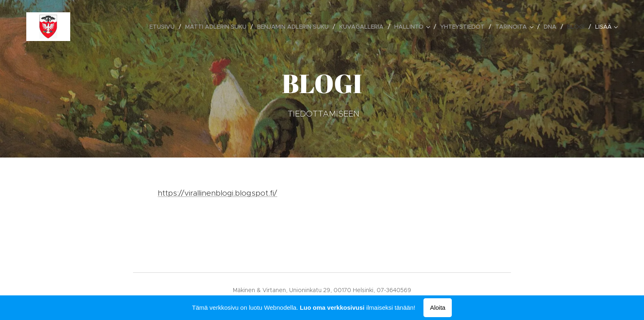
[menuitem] (164, 27)
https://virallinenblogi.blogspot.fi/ (217, 193)
